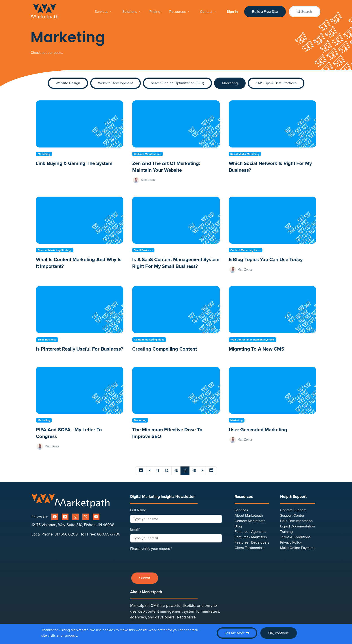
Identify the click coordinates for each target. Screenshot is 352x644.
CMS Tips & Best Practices (276, 83)
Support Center (292, 516)
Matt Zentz (148, 180)
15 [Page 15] (194, 471)
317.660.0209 (66, 534)
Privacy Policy (291, 542)
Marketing (230, 83)
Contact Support (293, 510)
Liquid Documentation (298, 526)
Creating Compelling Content (165, 349)
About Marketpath (249, 516)
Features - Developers (252, 542)
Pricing (155, 12)
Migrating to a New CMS (256, 349)
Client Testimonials (249, 548)
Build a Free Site (265, 12)
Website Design (68, 83)
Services (102, 12)
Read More (186, 617)
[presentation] (164, 560)
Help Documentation (296, 521)
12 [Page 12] (167, 471)
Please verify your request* (151, 549)
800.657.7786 (109, 534)
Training (286, 532)
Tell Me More (237, 633)
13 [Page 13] (176, 471)
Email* (135, 529)
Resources (178, 12)
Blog (238, 526)
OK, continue (279, 633)
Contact (207, 12)
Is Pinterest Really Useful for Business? (79, 349)
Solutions (130, 12)
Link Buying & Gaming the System (74, 163)
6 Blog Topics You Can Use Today (266, 260)
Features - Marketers (251, 537)
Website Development (115, 83)
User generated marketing (258, 430)
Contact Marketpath (250, 521)
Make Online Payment (297, 548)
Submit (145, 578)
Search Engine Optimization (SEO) (177, 83)
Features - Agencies (250, 532)
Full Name (138, 510)
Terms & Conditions (295, 537)
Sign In (232, 12)
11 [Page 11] (158, 471)
